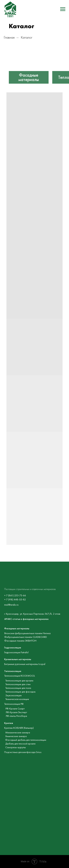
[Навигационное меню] (63, 9)
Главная (9, 37)
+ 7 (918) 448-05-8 (14, 600)
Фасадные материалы (29, 77)
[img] (29, 64)
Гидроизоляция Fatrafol (16, 652)
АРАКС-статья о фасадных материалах (26, 619)
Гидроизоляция (13, 648)
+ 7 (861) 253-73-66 (15, 595)
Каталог (27, 37)
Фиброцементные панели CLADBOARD (26, 637)
